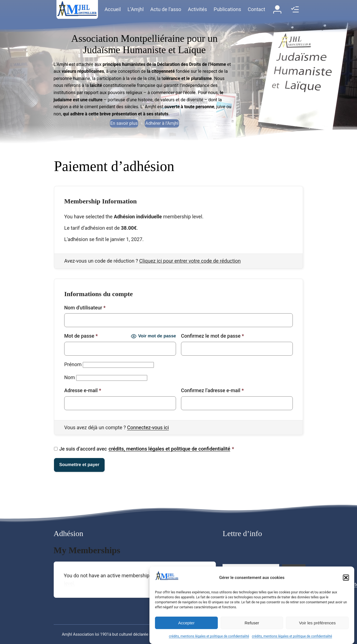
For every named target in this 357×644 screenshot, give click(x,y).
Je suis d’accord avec (144, 449)
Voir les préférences (317, 623)
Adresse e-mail (83, 390)
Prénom (73, 364)
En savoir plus (124, 123)
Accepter (186, 623)
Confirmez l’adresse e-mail (212, 390)
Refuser (252, 623)
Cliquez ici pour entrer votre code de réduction (190, 261)
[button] (346, 578)
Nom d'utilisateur (85, 308)
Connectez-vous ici (148, 427)
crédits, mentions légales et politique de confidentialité (209, 636)
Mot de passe (81, 336)
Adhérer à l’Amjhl (162, 123)
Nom (70, 377)
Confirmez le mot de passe (213, 336)
